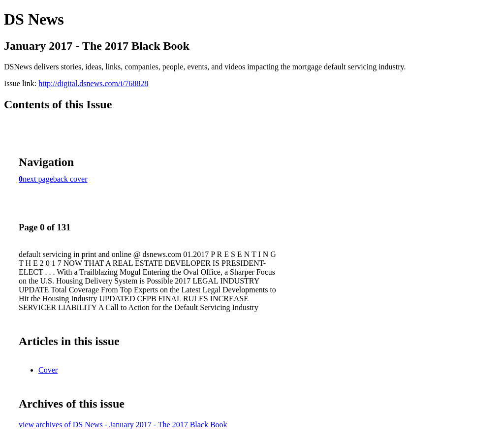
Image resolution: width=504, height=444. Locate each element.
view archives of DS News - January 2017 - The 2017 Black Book (123, 425)
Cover (48, 370)
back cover (70, 179)
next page (38, 179)
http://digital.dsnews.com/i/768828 (93, 83)
